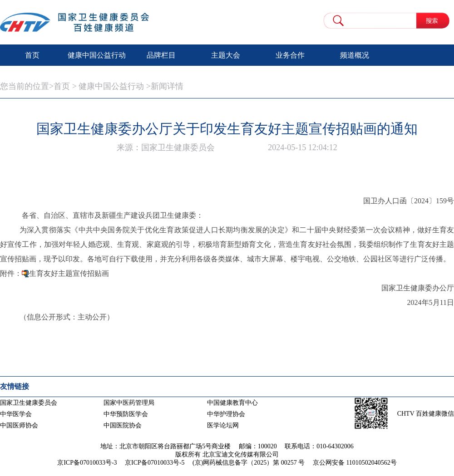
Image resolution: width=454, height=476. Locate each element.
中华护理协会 (226, 414)
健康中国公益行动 (97, 55)
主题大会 (226, 55)
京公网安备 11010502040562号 (355, 463)
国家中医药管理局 (129, 403)
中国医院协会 (123, 425)
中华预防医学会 (126, 414)
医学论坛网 (223, 425)
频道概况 (355, 55)
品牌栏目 (161, 55)
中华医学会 (16, 414)
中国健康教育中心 (232, 403)
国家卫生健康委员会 (29, 403)
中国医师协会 (19, 425)
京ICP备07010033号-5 (155, 463)
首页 (32, 55)
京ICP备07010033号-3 (87, 463)
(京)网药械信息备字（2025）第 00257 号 (249, 463)
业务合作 (290, 55)
